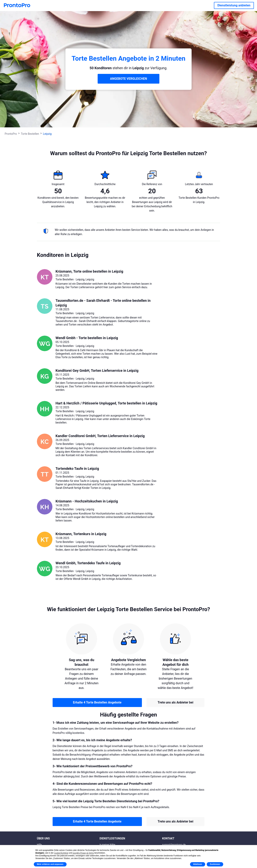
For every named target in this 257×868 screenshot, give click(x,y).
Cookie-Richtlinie (61, 853)
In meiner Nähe (107, 845)
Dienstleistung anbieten (234, 5)
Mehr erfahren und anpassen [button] (50, 864)
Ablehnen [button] (198, 864)
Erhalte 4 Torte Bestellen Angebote (97, 702)
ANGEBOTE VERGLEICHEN (129, 79)
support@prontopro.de (174, 845)
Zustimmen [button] (215, 864)
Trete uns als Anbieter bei (175, 702)
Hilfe (39, 845)
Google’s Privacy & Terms (83, 853)
